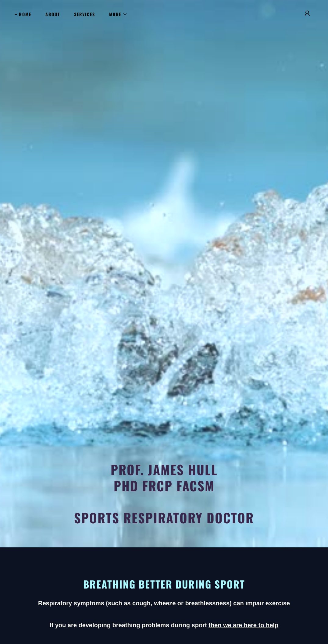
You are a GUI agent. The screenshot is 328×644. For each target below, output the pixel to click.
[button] (116, 14)
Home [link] (25, 14)
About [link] (53, 14)
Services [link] (85, 14)
